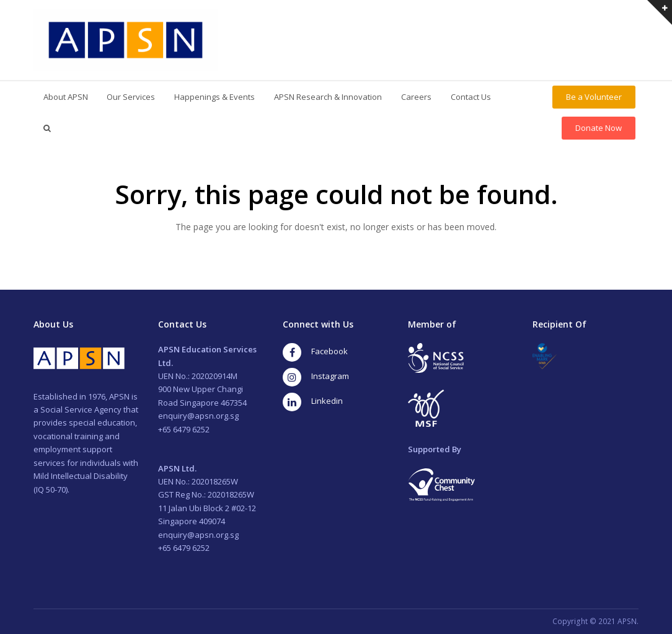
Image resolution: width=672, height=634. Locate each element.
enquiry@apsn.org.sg (198, 416)
